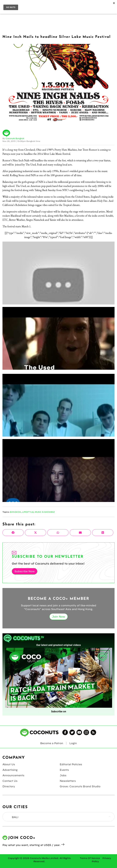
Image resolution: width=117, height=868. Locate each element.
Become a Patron (52, 743)
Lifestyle (28, 512)
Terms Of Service (90, 858)
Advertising (10, 770)
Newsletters (68, 781)
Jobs (63, 775)
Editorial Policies (71, 764)
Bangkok (16, 512)
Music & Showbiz (45, 512)
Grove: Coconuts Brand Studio (80, 786)
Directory (9, 786)
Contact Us (10, 781)
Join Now (59, 617)
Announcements (13, 775)
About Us (9, 764)
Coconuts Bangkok (15, 138)
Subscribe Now (25, 571)
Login (73, 743)
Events (64, 770)
